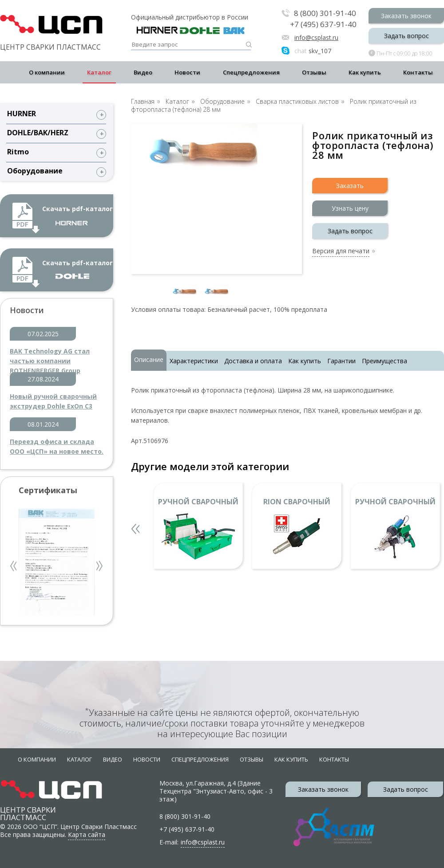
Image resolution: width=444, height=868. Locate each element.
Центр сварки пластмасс (28, 805)
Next (100, 567)
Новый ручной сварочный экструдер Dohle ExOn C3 (53, 401)
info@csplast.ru (316, 37)
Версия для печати (341, 251)
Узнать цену (350, 208)
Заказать (350, 186)
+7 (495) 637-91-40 (323, 24)
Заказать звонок (406, 16)
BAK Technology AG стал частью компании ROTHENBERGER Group (50, 356)
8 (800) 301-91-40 (325, 14)
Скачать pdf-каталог (77, 215)
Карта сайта (87, 835)
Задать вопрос (406, 36)
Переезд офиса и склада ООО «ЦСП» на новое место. (57, 446)
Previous (14, 567)
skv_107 (313, 51)
